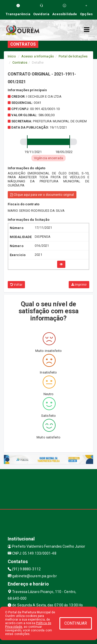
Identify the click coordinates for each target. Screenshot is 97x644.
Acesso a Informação (38, 56)
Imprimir (79, 285)
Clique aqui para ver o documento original (42, 195)
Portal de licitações (73, 56)
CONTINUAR (76, 623)
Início (12, 56)
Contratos (20, 62)
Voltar (16, 285)
